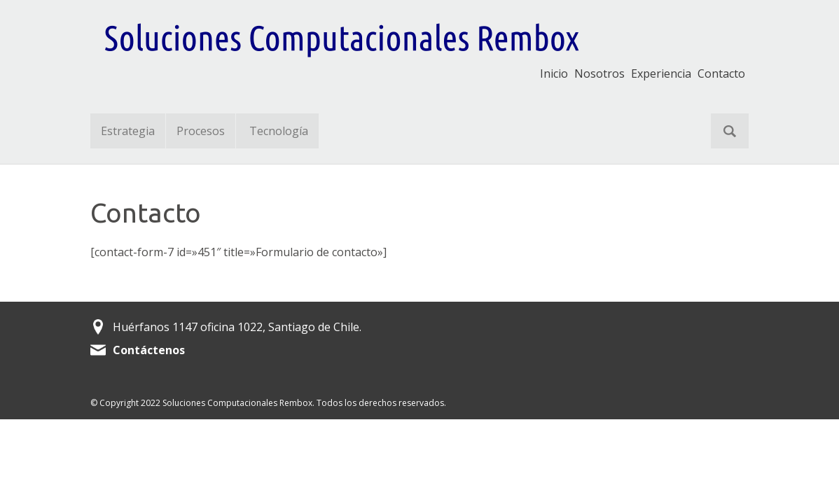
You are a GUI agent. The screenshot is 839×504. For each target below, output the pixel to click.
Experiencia (661, 73)
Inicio (554, 73)
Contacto (721, 73)
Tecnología (279, 131)
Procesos (201, 131)
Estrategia (128, 131)
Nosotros (599, 73)
